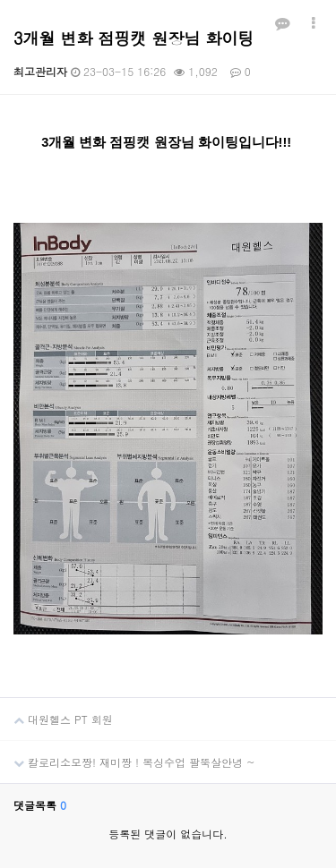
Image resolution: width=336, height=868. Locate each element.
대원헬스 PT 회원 (56, 712)
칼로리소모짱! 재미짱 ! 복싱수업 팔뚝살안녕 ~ (128, 755)
